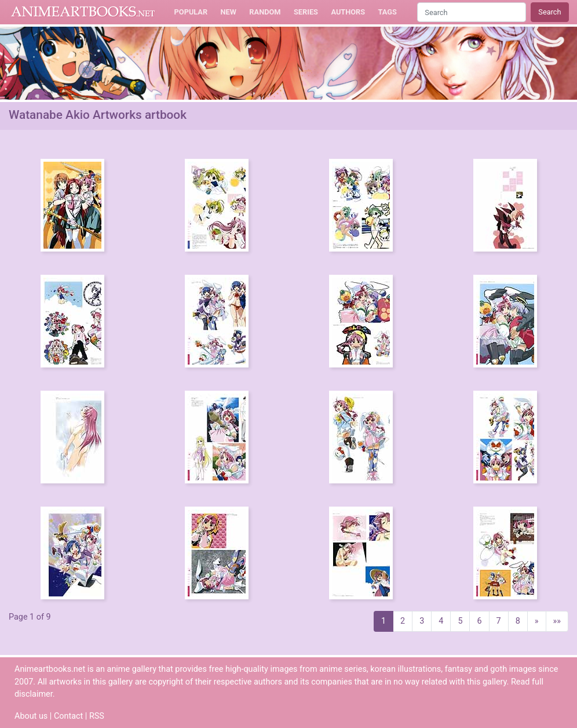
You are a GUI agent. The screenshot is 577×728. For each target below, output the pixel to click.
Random (265, 12)
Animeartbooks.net (83, 12)
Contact (68, 716)
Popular (191, 12)
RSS (97, 716)
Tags (388, 12)
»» (557, 621)
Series (306, 12)
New (229, 12)
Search (549, 12)
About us (31, 716)
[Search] (472, 12)
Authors (348, 12)
